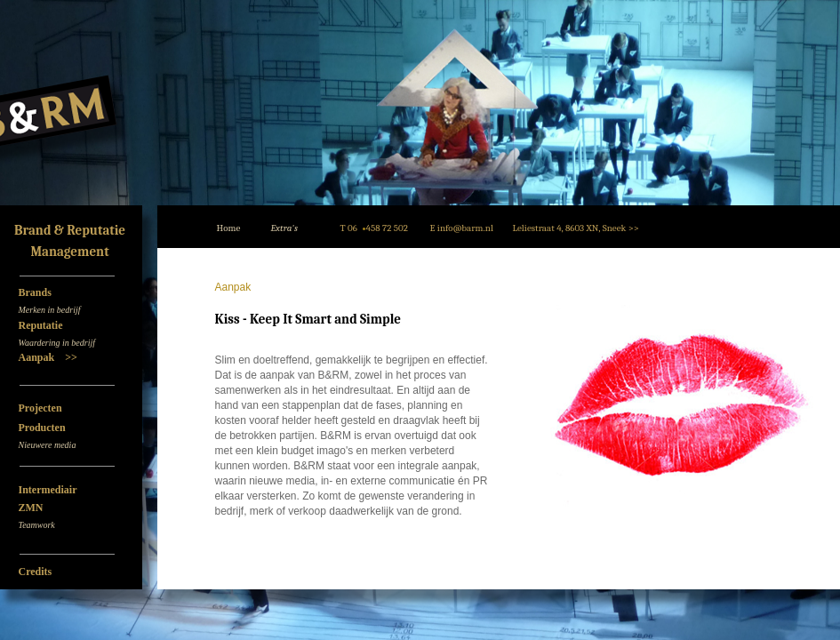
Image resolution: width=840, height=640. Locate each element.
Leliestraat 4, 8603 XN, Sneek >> (576, 228)
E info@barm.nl (462, 228)
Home (229, 228)
